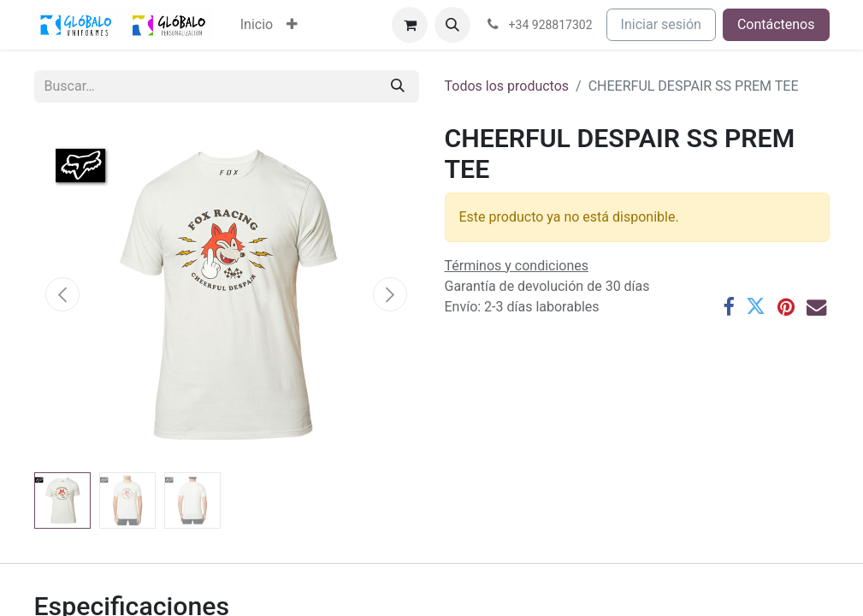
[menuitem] (257, 25)
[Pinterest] (786, 307)
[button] (452, 25)
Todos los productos (507, 86)
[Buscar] (398, 86)
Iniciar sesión (661, 24)
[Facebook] (728, 307)
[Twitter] (756, 307)
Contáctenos (776, 24)
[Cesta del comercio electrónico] (410, 25)
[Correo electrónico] (816, 307)
